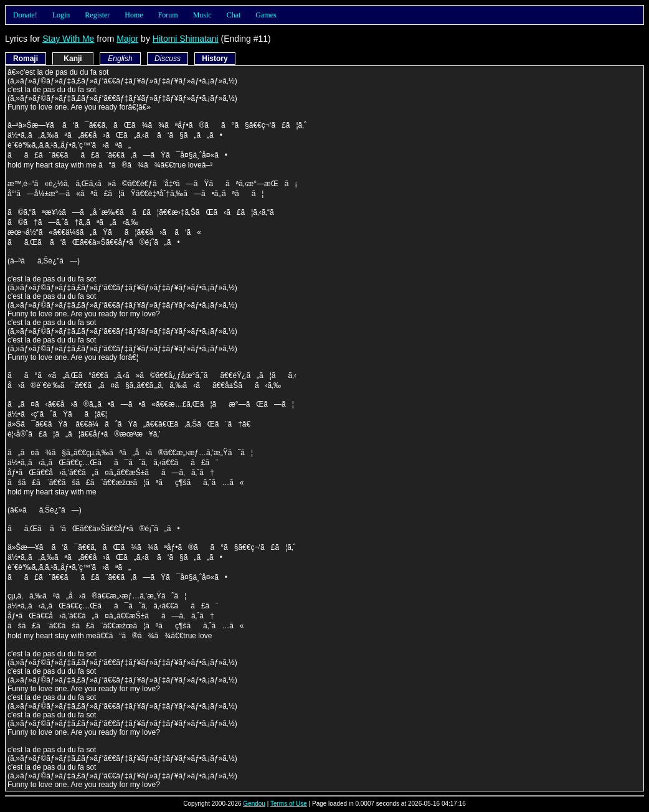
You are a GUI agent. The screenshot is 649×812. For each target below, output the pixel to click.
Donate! (25, 15)
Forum (168, 15)
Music (202, 15)
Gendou (254, 804)
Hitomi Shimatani (186, 39)
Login (61, 15)
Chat (234, 15)
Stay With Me (68, 39)
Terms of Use (289, 804)
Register (97, 15)
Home (134, 15)
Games (266, 15)
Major (127, 39)
